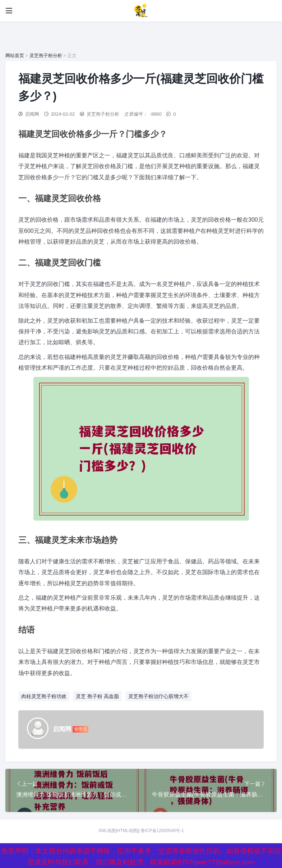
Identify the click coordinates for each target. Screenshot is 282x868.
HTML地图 (127, 831)
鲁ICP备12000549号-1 (162, 831)
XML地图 (107, 831)
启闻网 (32, 114)
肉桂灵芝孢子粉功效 (44, 696)
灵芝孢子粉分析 (46, 56)
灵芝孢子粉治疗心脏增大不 (158, 696)
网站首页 (15, 56)
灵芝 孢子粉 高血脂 (97, 696)
